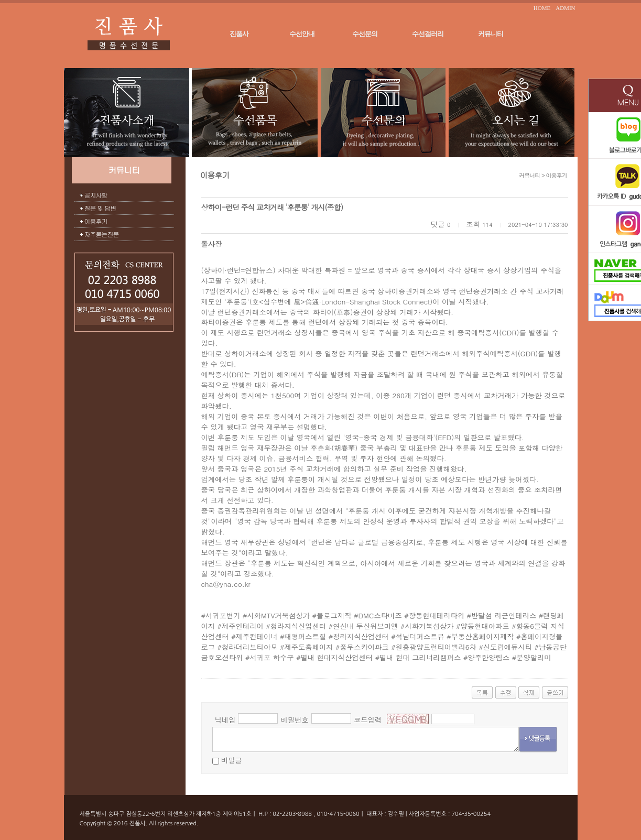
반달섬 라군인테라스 (504, 615)
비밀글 (232, 760)
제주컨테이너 (257, 636)
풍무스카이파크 (364, 647)
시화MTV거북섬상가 (278, 615)
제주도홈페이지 (308, 647)
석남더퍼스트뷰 (420, 636)
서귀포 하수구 (271, 657)
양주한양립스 (488, 657)
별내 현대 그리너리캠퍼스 (420, 657)
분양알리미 (534, 657)
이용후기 (96, 221)
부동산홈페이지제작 (483, 636)
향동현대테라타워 (437, 615)
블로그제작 (334, 615)
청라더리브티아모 (250, 647)
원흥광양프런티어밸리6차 (436, 647)
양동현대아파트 (485, 626)
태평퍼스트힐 (305, 636)
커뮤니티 (491, 34)
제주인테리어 (243, 626)
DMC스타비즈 (380, 615)
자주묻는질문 (102, 234)
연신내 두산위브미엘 (365, 626)
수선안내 (302, 34)
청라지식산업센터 (298, 626)
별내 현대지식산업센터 (336, 657)
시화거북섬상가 (429, 626)
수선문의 (365, 34)
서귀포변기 (223, 615)
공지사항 (96, 195)
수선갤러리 (428, 34)
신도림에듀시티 (508, 647)
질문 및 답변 (100, 208)
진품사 (239, 34)
